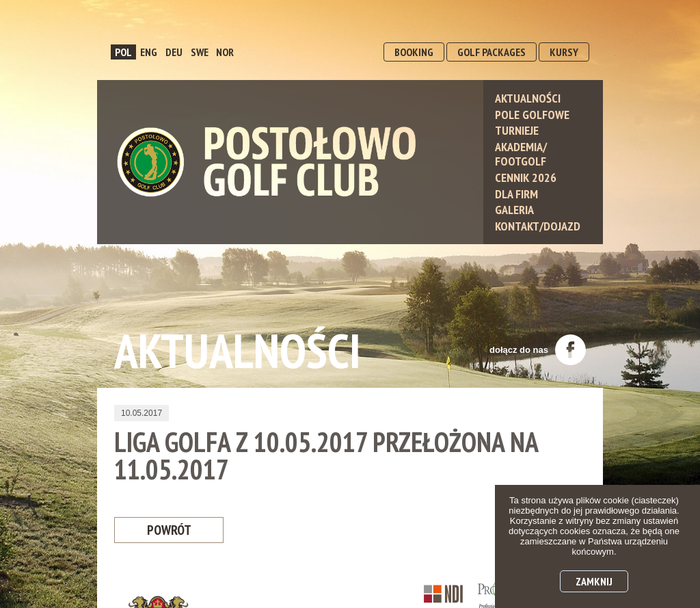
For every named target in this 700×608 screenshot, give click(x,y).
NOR (225, 52)
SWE (200, 52)
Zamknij (594, 581)
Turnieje (517, 130)
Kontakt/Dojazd (538, 226)
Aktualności (528, 98)
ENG (149, 52)
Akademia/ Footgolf (521, 154)
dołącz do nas (538, 350)
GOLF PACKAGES (492, 52)
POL (123, 52)
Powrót (169, 531)
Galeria (514, 210)
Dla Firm (516, 194)
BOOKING (414, 52)
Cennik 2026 (526, 177)
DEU (174, 52)
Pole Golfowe (532, 115)
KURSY (564, 52)
